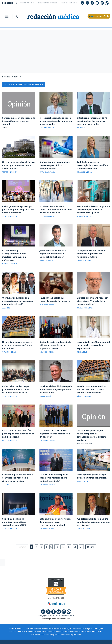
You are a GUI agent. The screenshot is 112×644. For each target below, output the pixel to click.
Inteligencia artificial (47, 3)
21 (84, 533)
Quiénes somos (11, 632)
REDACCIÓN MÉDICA (10, 170)
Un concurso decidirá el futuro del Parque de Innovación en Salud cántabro (17, 163)
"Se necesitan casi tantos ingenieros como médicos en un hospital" (55, 422)
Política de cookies (71, 632)
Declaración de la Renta (72, 3)
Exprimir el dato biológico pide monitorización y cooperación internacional (54, 379)
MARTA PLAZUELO (84, 515)
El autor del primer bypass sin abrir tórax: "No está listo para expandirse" (92, 293)
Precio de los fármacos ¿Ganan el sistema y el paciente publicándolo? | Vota (93, 206)
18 (64, 533)
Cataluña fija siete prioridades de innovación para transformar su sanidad (55, 508)
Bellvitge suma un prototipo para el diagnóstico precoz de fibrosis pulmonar (18, 206)
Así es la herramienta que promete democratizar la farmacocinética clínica (14, 379)
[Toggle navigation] (7, 16)
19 (71, 533)
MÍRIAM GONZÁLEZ (47, 256)
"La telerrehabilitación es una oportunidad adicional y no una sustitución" (92, 508)
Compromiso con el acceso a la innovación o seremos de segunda (19, 119)
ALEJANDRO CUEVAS (10, 256)
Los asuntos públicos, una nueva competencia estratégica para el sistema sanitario (93, 422)
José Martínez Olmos (84, 428)
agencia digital (46, 640)
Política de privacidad (47, 632)
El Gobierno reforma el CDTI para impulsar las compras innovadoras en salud (93, 120)
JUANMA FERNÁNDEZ (47, 296)
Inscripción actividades (97, 632)
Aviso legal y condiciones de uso (56, 605)
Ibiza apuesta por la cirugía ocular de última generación (90, 464)
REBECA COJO (82, 342)
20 (78, 533)
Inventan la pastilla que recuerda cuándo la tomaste (56, 291)
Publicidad (27, 632)
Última (95, 533)
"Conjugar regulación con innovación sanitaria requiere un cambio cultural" (18, 293)
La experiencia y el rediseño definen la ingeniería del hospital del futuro (93, 250)
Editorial (5, 124)
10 (57, 533)
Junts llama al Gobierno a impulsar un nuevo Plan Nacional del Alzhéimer (56, 250)
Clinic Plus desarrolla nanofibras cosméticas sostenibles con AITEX (19, 507)
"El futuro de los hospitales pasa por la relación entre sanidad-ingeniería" (55, 465)
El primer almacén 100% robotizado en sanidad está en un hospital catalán (56, 206)
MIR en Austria (27, 3)
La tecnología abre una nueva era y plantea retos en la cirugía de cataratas (18, 465)
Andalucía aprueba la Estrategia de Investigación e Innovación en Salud (93, 163)
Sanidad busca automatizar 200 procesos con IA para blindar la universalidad (92, 379)
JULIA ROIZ (81, 127)
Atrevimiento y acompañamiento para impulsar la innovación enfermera (18, 250)
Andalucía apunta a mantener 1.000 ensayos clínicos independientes (54, 163)
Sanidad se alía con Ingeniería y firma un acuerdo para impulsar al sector (56, 336)
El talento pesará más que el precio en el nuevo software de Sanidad (17, 336)
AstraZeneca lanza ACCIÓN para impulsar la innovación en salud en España (18, 422)
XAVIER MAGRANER (47, 127)
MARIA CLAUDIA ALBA (47, 170)
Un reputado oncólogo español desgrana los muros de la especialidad (92, 336)
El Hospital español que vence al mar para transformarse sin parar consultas (56, 120)
